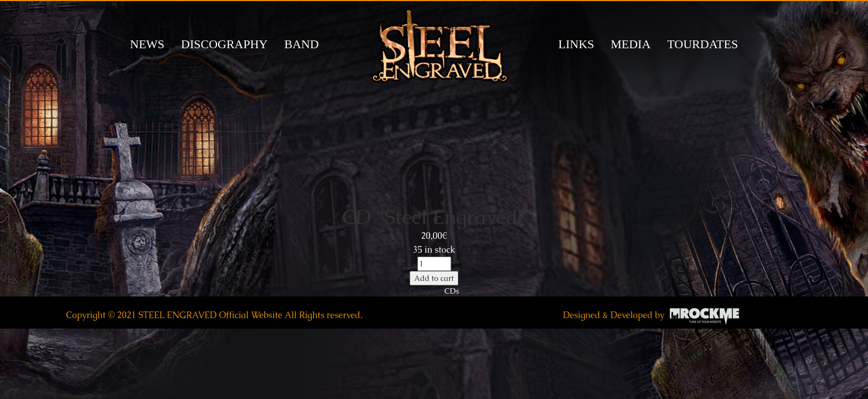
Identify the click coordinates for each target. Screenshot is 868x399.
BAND (301, 44)
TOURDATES (702, 44)
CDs (452, 291)
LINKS (577, 44)
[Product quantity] (434, 264)
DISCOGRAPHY (224, 44)
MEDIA (631, 44)
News (147, 44)
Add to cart (434, 278)
